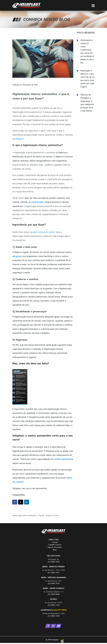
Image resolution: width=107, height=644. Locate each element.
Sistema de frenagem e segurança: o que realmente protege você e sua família (87, 103)
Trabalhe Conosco (55, 545)
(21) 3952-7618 (54, 616)
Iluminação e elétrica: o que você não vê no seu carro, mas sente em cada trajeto (87, 79)
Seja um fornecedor (55, 547)
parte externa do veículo (44, 232)
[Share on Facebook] (15, 502)
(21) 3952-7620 (54, 562)
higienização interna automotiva (24, 516)
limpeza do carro (52, 516)
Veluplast (19, 139)
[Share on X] (21, 502)
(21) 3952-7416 (54, 605)
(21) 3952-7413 (54, 573)
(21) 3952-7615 (54, 584)
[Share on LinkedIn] (27, 502)
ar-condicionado (36, 202)
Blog (55, 550)
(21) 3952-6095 (54, 594)
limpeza (41, 516)
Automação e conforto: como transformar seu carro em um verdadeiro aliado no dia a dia (87, 52)
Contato (55, 542)
